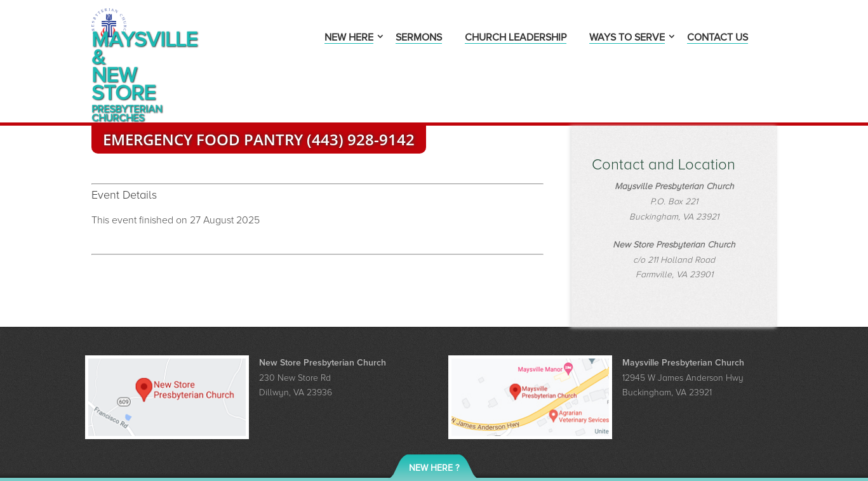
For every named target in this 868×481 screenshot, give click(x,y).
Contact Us (718, 38)
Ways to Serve (627, 38)
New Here (349, 38)
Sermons (419, 38)
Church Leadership (516, 38)
